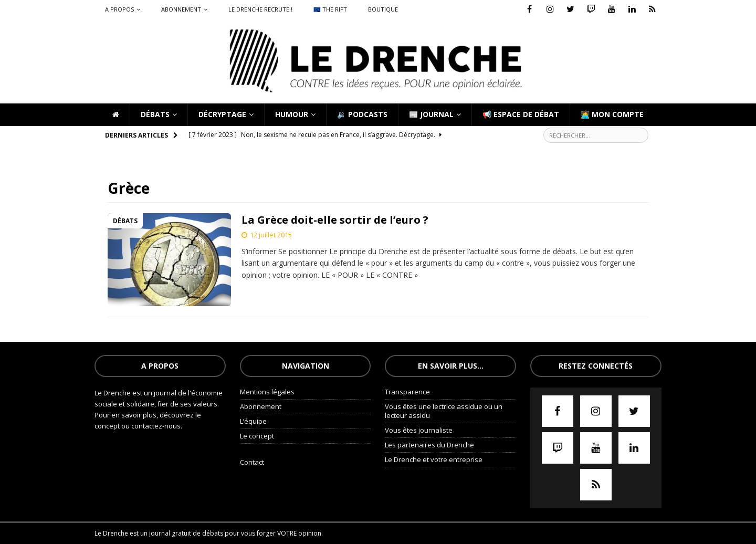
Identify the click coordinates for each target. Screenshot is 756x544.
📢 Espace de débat (521, 114)
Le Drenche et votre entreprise (434, 459)
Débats (155, 114)
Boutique (383, 9)
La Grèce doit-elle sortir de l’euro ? (335, 220)
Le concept (257, 436)
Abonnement (181, 9)
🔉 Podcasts (362, 114)
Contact (252, 462)
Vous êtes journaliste (419, 430)
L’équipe (253, 421)
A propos (119, 9)
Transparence (407, 392)
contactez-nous (156, 426)
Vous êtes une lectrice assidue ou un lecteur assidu (444, 411)
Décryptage (222, 114)
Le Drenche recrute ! (260, 9)
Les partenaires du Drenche (429, 445)
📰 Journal (431, 114)
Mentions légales (267, 392)
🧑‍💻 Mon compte (612, 114)
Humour (292, 114)
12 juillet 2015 (271, 235)
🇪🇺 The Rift (330, 9)
